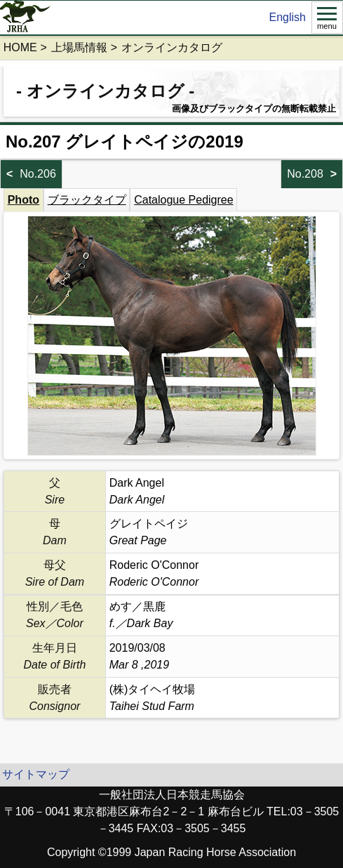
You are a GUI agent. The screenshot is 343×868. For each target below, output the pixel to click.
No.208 (305, 174)
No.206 (38, 174)
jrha (26, 18)
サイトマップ (36, 774)
